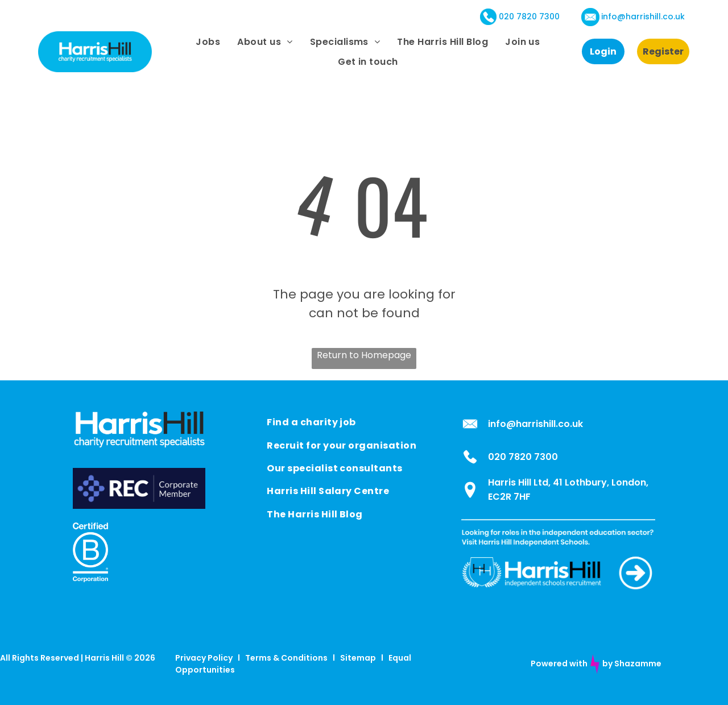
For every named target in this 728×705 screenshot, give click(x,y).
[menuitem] (208, 42)
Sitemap (358, 658)
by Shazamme (632, 663)
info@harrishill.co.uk (643, 16)
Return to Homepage (364, 355)
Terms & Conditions (286, 658)
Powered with (559, 663)
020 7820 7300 (529, 16)
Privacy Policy (204, 658)
